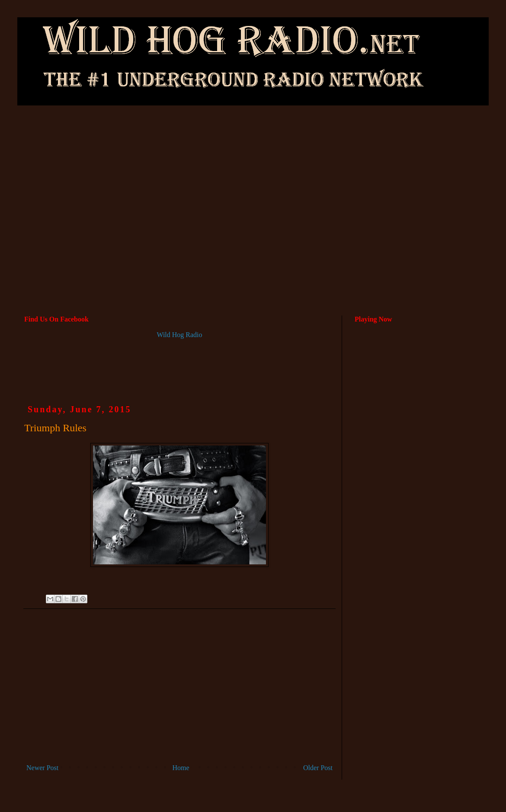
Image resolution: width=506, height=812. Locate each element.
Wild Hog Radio (179, 335)
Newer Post (42, 768)
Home (181, 768)
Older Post (318, 768)
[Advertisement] (253, 175)
